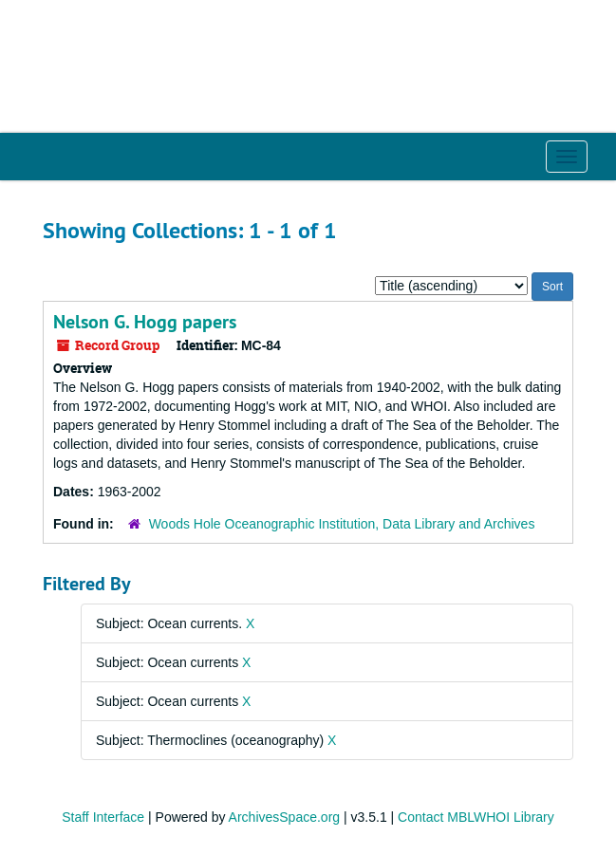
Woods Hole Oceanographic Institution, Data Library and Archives (342, 524)
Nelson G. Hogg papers (145, 322)
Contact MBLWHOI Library (476, 817)
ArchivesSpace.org (285, 817)
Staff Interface (103, 817)
